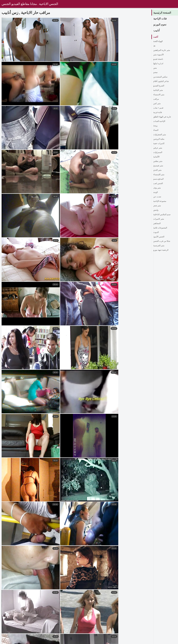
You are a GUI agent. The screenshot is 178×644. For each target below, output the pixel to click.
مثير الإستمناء (159, 175)
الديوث (156, 232)
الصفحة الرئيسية (163, 13)
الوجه (156, 192)
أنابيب (157, 31)
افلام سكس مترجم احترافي (166, 642)
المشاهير (157, 224)
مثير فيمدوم (158, 166)
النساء (156, 130)
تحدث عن (157, 197)
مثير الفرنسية (159, 246)
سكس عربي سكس (105, 642)
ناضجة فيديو (158, 59)
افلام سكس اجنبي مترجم (41, 642)
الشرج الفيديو (159, 86)
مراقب (156, 99)
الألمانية (156, 157)
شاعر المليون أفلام (161, 81)
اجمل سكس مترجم (83, 642)
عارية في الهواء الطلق (162, 117)
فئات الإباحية (161, 19)
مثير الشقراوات (160, 135)
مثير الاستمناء (159, 95)
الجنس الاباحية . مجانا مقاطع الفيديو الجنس (30, 4)
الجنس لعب (158, 184)
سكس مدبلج (125, 642)
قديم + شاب (158, 108)
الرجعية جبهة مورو (161, 250)
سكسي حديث (63, 642)
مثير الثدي (157, 170)
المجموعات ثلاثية (160, 228)
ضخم (155, 73)
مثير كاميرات (159, 219)
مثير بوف (157, 188)
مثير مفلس (158, 161)
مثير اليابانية (158, 90)
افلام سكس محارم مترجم (13, 642)
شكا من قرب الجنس (162, 241)
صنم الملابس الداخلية (162, 215)
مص (155, 68)
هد (154, 46)
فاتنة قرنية (158, 112)
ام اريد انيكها (158, 64)
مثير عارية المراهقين (162, 50)
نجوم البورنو (160, 25)
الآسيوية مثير (158, 55)
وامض (156, 210)
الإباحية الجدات (159, 121)
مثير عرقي (158, 148)
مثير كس (157, 104)
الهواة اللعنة (158, 41)
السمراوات (158, 152)
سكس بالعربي (142, 642)
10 (95, 610)
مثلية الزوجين (159, 139)
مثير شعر (157, 206)
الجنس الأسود (159, 237)
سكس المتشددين (160, 77)
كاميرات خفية (159, 144)
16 (112, 610)
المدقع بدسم (158, 179)
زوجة (155, 126)
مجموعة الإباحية (160, 201)
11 (104, 610)
